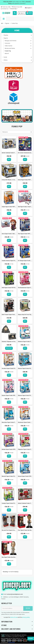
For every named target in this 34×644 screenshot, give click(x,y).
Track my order (6, 7)
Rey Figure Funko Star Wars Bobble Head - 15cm (9, 557)
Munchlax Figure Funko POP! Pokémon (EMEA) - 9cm (9, 422)
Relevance (5, 132)
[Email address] (12, 608)
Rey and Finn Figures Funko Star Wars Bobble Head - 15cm (9, 530)
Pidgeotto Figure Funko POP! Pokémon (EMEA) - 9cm (25, 449)
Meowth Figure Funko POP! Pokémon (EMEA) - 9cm (9, 476)
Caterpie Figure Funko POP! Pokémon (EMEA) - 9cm (9, 503)
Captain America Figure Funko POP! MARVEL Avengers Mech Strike (9, 261)
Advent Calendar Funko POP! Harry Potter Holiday (9, 153)
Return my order (17, 7)
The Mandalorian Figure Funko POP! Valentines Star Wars (25, 288)
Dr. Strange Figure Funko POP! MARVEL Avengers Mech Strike (25, 261)
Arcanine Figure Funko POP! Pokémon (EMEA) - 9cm (9, 368)
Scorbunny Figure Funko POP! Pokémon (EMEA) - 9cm (25, 422)
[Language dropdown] (29, 8)
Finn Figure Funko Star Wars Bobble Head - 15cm (25, 530)
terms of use (14, 617)
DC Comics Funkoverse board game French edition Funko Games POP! (25, 153)
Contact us (5, 9)
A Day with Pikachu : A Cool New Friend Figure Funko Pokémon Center (9, 180)
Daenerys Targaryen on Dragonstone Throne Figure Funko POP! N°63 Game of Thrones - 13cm (9, 342)
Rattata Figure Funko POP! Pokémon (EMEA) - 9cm (9, 449)
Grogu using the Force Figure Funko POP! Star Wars (25, 315)
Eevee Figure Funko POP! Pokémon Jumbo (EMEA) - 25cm (25, 180)
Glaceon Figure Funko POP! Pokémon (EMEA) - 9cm (25, 395)
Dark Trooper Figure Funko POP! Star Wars (9, 315)
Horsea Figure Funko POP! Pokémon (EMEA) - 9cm (25, 476)
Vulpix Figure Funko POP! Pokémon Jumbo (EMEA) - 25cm (9, 207)
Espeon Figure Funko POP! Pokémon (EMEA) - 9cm (9, 395)
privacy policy (26, 617)
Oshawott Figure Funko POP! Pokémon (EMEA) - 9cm (25, 342)
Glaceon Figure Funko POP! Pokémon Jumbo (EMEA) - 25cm (25, 368)
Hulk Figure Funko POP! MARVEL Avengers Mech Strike (9, 288)
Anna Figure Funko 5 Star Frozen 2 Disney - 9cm (9, 234)
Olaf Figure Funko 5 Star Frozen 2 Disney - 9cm (25, 207)
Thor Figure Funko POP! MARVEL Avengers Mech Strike (25, 234)
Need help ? (13, 9)
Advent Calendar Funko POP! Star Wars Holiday (25, 503)
